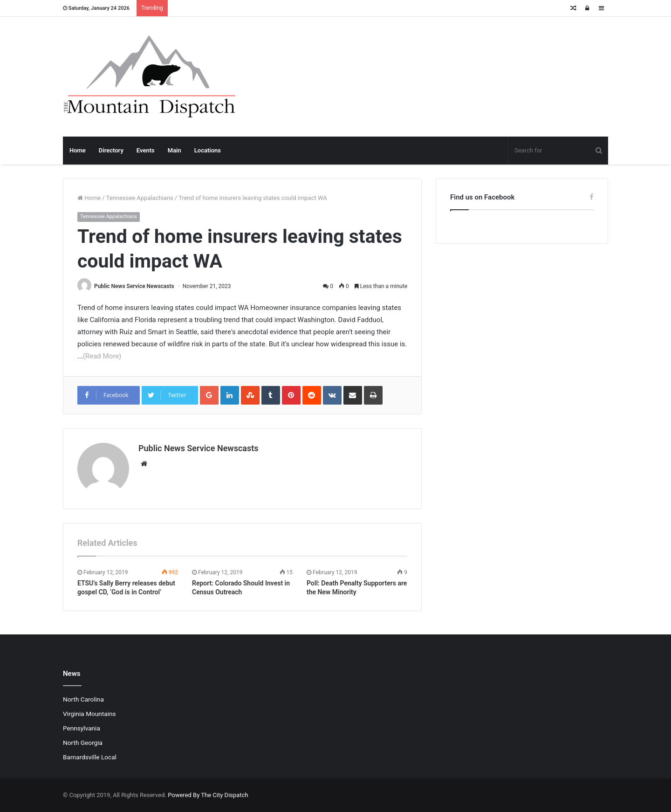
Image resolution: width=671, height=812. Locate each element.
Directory (111, 150)
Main (175, 150)
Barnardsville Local (90, 757)
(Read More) (102, 356)
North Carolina (83, 699)
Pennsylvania (82, 728)
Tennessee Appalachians (140, 198)
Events (146, 150)
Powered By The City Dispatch (208, 795)
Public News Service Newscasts (134, 286)
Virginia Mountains (89, 714)
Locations (208, 150)
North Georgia (83, 743)
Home (78, 150)
